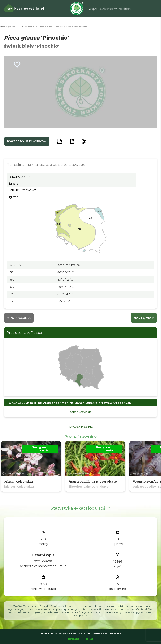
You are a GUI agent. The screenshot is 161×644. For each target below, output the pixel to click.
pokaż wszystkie (80, 412)
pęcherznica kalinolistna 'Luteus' (43, 566)
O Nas (90, 639)
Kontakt (73, 639)
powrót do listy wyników (27, 141)
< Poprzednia (19, 318)
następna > (144, 318)
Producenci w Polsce (24, 333)
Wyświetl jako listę (81, 427)
